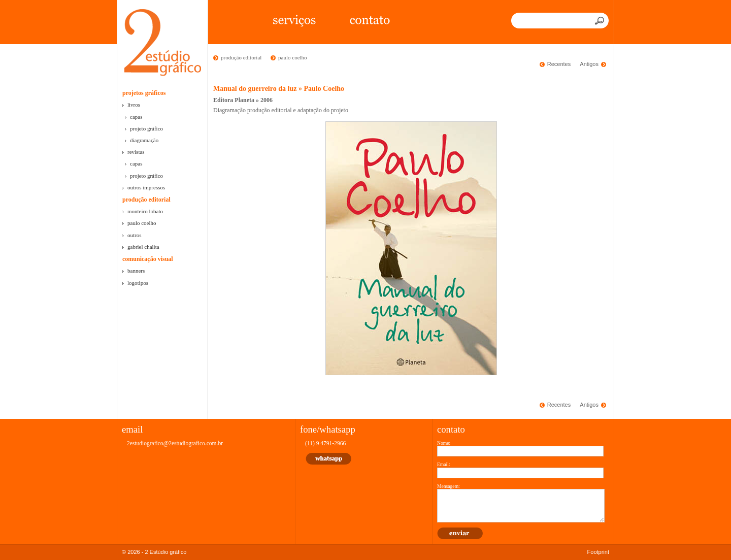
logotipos (138, 283)
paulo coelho (142, 223)
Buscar (601, 21)
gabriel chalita (143, 247)
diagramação (144, 140)
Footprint (598, 552)
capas (136, 117)
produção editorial (146, 200)
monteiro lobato (145, 211)
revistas (136, 152)
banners (136, 271)
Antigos (589, 64)
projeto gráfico (146, 128)
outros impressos (146, 187)
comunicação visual (148, 259)
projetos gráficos (144, 93)
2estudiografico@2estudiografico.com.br (175, 443)
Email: (444, 464)
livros (134, 105)
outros (135, 235)
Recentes (559, 64)
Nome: (444, 443)
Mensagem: (448, 486)
